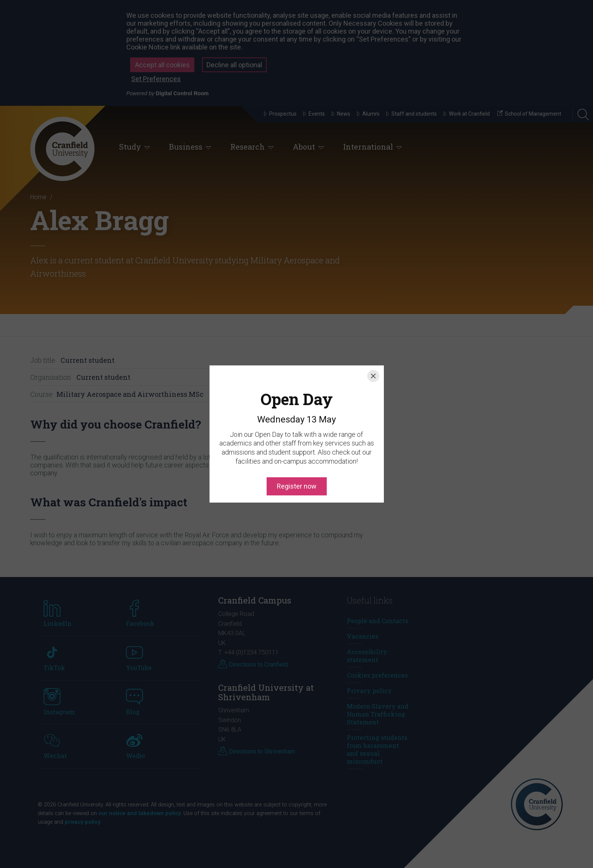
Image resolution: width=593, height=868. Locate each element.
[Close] (373, 342)
